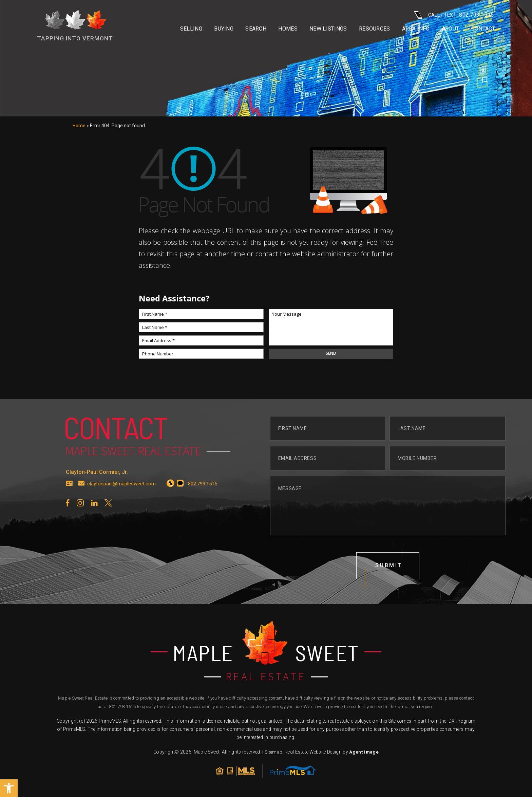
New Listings (328, 29)
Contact (483, 29)
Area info (416, 29)
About (451, 29)
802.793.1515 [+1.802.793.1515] (122, 707)
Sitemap (274, 752)
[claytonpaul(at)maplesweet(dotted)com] (81, 517)
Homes (288, 29)
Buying (224, 29)
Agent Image (364, 752)
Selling (191, 29)
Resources (375, 29)
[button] (9, 788)
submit (389, 599)
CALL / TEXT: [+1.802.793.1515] (454, 15)
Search (256, 29)
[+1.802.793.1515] (170, 517)
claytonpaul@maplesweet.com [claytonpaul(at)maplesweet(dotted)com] (121, 517)
